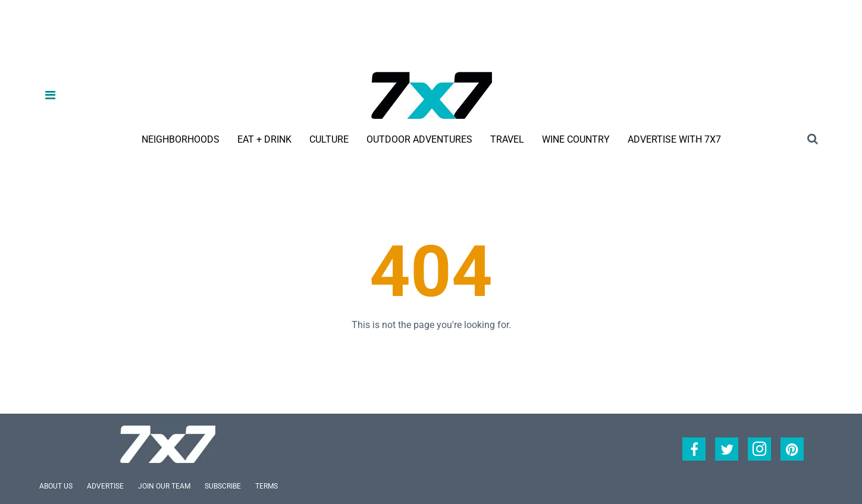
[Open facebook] (694, 449)
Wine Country (576, 139)
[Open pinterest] (792, 449)
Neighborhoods (181, 139)
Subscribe (223, 486)
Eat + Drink (264, 139)
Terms (267, 486)
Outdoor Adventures (419, 139)
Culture (329, 139)
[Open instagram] (759, 449)
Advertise (105, 486)
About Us (56, 486)
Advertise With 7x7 (674, 139)
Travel (507, 139)
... (696, 139)
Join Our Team (164, 486)
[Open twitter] (727, 449)
